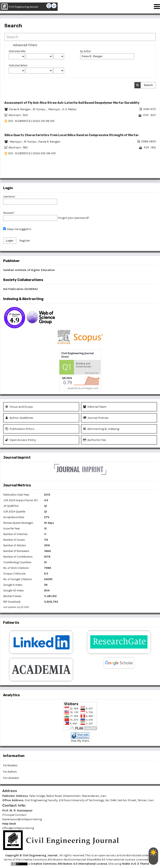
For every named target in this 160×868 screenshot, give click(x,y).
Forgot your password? (74, 218)
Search (148, 85)
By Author (85, 51)
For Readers (10, 765)
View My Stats (80, 741)
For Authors (10, 772)
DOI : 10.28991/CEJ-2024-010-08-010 (32, 153)
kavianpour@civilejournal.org (22, 819)
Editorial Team (95, 407)
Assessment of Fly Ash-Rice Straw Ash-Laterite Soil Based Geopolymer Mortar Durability (72, 103)
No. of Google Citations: (18, 579)
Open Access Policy (21, 440)
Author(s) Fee (94, 440)
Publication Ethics (20, 429)
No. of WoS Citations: (16, 568)
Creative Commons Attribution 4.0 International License (69, 864)
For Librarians (11, 778)
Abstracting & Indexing (101, 429)
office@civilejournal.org (18, 828)
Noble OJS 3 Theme (135, 864)
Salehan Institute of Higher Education (29, 270)
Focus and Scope (19, 407)
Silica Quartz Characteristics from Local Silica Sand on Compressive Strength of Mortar (72, 135)
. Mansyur (54, 109)
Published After (17, 51)
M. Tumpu (39, 109)
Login (10, 241)
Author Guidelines (19, 418)
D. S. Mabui (69, 109)
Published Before (18, 65)
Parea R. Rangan (20, 109)
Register (25, 241)
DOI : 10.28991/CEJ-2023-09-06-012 (31, 121)
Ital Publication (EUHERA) (20, 289)
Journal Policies (96, 418)
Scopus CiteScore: (15, 574)
